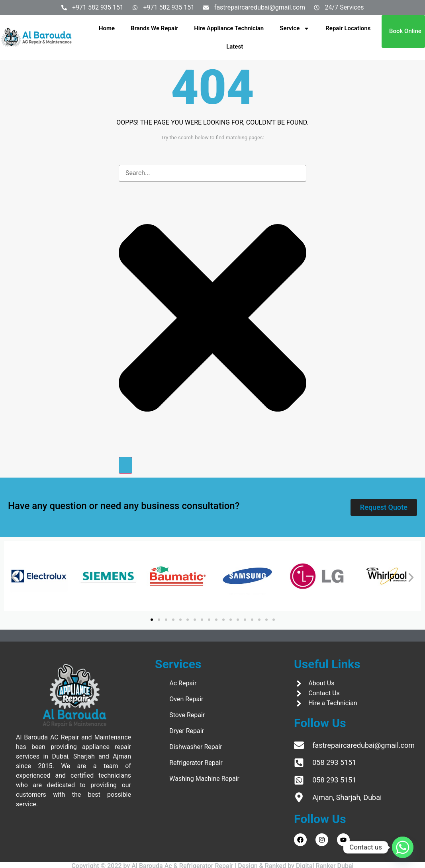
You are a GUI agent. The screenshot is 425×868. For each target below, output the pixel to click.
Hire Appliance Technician (229, 28)
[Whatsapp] (403, 847)
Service (295, 28)
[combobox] (212, 173)
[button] (14, 577)
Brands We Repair (154, 28)
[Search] (125, 465)
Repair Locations (348, 28)
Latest (235, 47)
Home (107, 28)
